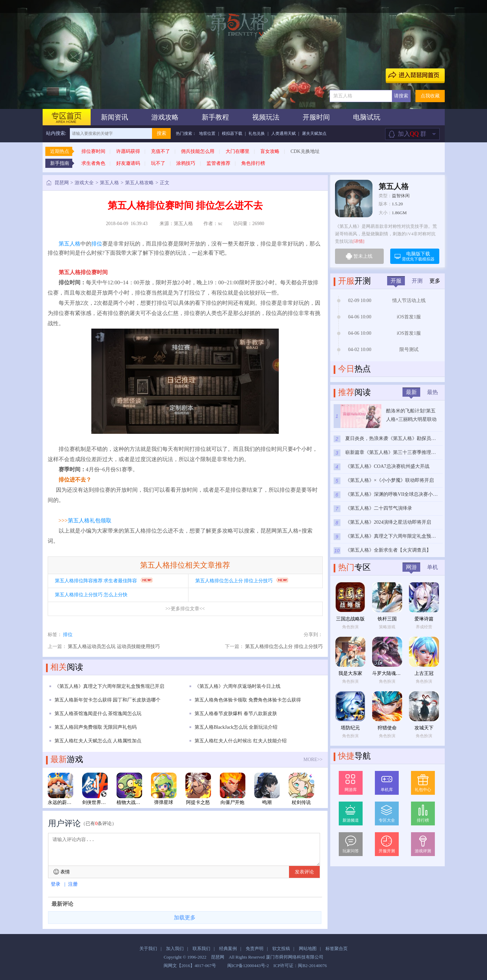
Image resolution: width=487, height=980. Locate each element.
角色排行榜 (253, 163)
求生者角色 (93, 163)
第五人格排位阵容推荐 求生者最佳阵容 (96, 581)
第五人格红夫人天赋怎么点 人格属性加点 (98, 741)
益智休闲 (401, 196)
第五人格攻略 (139, 183)
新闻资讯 (115, 117)
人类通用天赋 (284, 133)
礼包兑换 (257, 133)
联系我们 (201, 949)
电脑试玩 (367, 117)
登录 (56, 884)
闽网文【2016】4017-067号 (190, 966)
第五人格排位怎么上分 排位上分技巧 (234, 581)
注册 (73, 884)
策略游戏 (387, 627)
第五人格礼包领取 (90, 520)
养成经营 (424, 627)
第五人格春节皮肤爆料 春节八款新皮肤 (236, 714)
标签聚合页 (337, 949)
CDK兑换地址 (305, 151)
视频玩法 (266, 117)
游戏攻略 (165, 117)
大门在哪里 (238, 151)
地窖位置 (207, 133)
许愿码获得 (128, 151)
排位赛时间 (93, 151)
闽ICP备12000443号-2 (248, 966)
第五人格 (109, 183)
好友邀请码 (128, 163)
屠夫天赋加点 (314, 133)
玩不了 (158, 163)
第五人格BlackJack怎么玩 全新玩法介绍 (236, 727)
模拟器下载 (232, 133)
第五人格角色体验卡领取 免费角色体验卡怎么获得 (248, 700)
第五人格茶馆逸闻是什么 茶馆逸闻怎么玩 (98, 714)
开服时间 (316, 117)
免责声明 (255, 949)
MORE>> (313, 760)
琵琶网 (62, 183)
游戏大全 (84, 183)
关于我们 (148, 949)
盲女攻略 (270, 151)
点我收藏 (430, 96)
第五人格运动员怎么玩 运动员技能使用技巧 (114, 646)
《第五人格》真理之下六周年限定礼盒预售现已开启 (109, 686)
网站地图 (308, 949)
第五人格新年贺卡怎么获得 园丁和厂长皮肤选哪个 (108, 700)
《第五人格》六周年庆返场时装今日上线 (238, 686)
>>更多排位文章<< (185, 609)
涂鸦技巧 (186, 163)
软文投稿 (281, 949)
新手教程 (215, 117)
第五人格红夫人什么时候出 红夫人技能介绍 (241, 741)
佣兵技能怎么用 (198, 151)
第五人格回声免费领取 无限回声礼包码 (96, 727)
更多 (435, 281)
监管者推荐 (218, 163)
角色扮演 (350, 627)
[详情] (359, 241)
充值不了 (161, 151)
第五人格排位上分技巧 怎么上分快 (91, 595)
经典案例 (228, 949)
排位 (97, 244)
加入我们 (175, 949)
